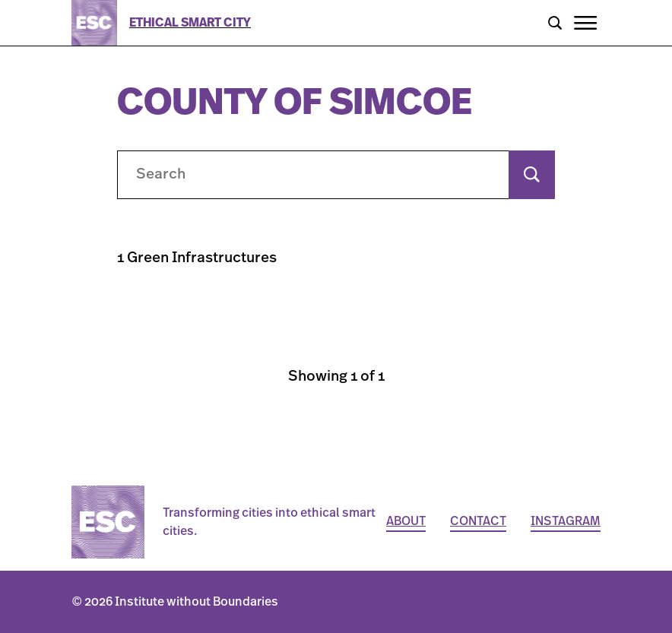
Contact (478, 521)
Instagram (566, 521)
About (406, 521)
